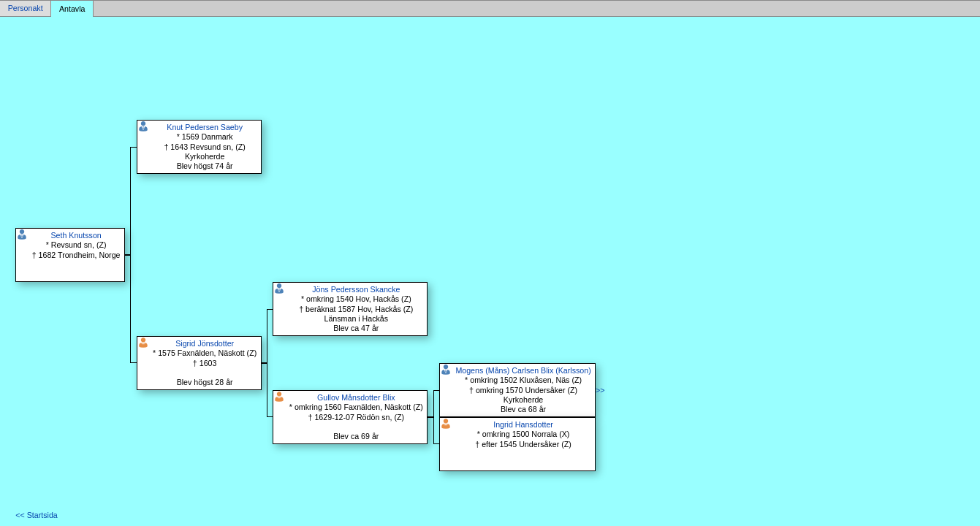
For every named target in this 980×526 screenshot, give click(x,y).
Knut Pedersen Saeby (205, 127)
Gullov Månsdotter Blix (356, 397)
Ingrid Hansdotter (523, 424)
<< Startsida (36, 515)
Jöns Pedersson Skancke (356, 289)
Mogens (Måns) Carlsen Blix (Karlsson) (523, 370)
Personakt (26, 9)
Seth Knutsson (76, 235)
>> (600, 390)
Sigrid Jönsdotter (205, 343)
